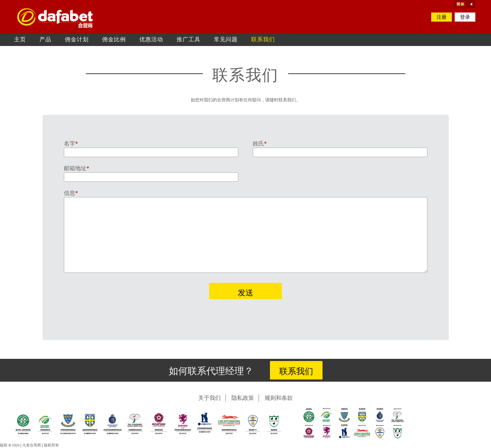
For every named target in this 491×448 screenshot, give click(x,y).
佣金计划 (77, 40)
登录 (465, 18)
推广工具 (189, 40)
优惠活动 (151, 40)
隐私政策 (243, 398)
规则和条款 (279, 398)
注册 (442, 18)
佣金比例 (114, 40)
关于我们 (209, 398)
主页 (20, 40)
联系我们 (263, 40)
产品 (45, 40)
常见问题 (226, 40)
